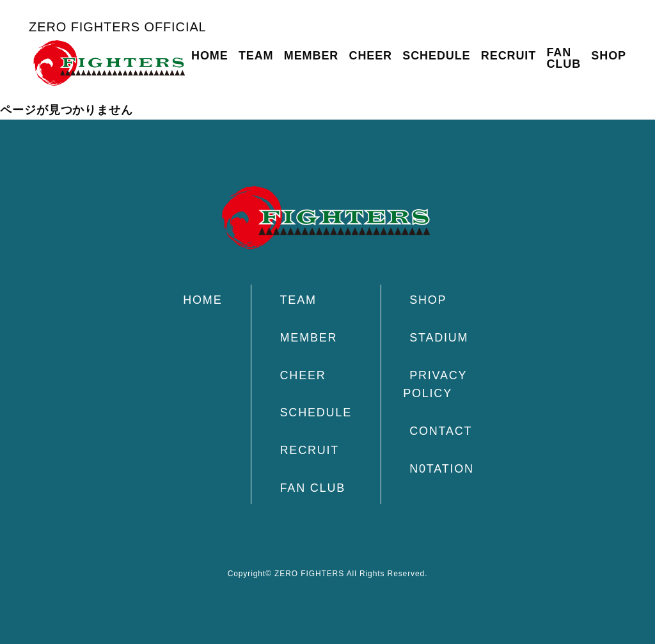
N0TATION (442, 469)
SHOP (609, 56)
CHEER (371, 56)
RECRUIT (509, 56)
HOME (210, 56)
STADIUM (439, 338)
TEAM (256, 56)
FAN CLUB (564, 58)
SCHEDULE (436, 56)
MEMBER (311, 56)
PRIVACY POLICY (435, 385)
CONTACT (441, 431)
